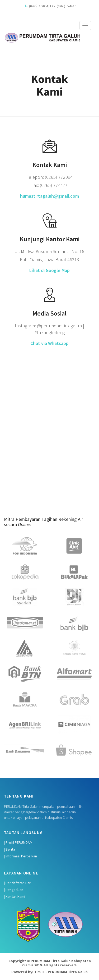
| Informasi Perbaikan (20, 856)
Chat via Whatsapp (49, 343)
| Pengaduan (14, 890)
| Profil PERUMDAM (18, 842)
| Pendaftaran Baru (18, 883)
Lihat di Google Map (49, 270)
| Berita (10, 849)
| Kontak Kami (15, 897)
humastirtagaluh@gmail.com (49, 196)
